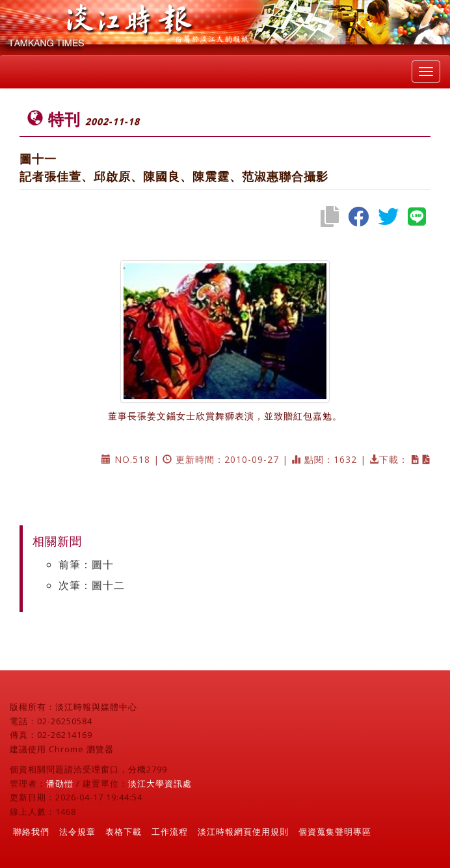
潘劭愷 (60, 783)
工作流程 (170, 832)
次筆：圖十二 (92, 585)
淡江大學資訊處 (160, 783)
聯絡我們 (31, 832)
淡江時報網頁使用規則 (243, 832)
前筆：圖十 (86, 564)
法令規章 (77, 832)
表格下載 (124, 832)
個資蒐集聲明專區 (335, 832)
